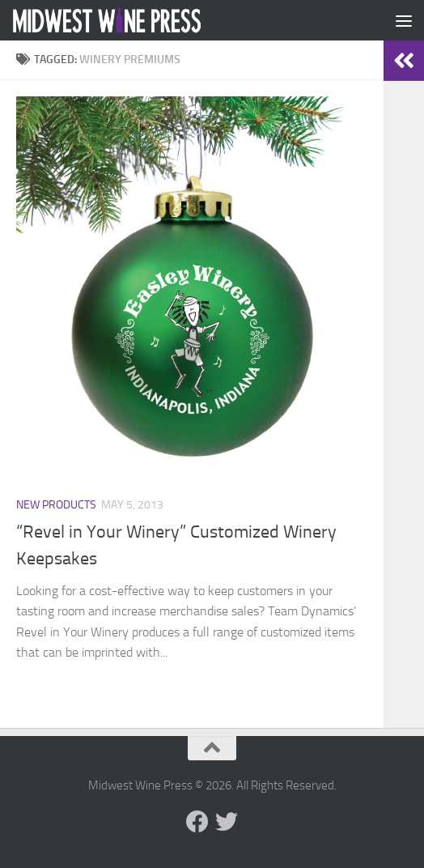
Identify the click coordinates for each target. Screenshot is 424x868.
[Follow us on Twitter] (227, 822)
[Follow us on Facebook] (197, 822)
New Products (56, 505)
